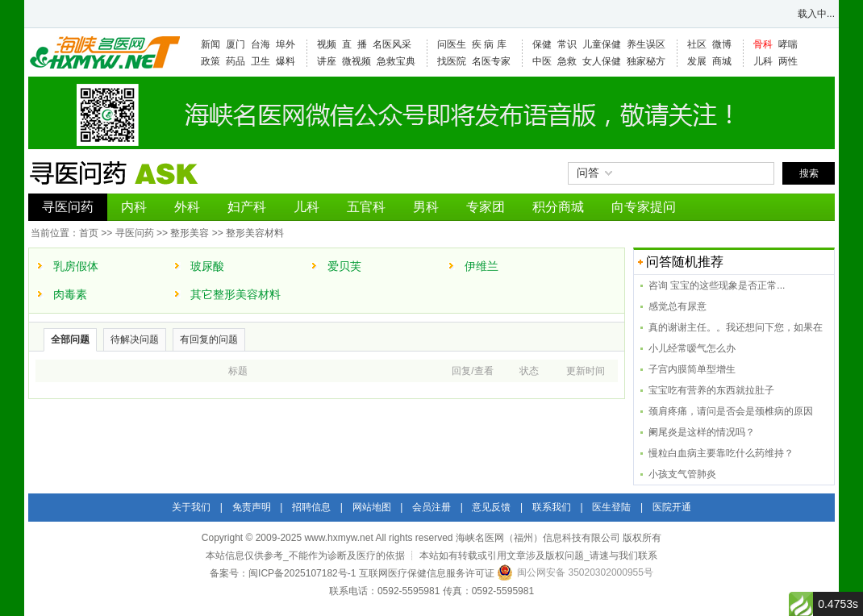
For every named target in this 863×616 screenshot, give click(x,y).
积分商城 (558, 207)
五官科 (366, 207)
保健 (542, 44)
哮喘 (788, 44)
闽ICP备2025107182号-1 (302, 573)
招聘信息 (311, 507)
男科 (426, 207)
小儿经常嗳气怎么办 (692, 348)
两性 (788, 61)
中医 (542, 61)
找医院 (452, 61)
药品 (236, 61)
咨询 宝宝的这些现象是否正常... (717, 285)
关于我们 (191, 507)
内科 (134, 207)
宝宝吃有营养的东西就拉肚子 (711, 390)
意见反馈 (491, 507)
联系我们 (552, 507)
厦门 (236, 44)
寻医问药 (68, 207)
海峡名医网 (104, 52)
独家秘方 (646, 61)
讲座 (327, 61)
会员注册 (431, 507)
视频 (327, 44)
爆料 (286, 61)
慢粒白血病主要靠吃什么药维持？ (721, 453)
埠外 (286, 44)
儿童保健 (602, 44)
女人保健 (602, 61)
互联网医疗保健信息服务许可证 (427, 573)
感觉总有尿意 (677, 306)
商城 (722, 61)
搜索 (809, 173)
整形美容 (190, 233)
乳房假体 (76, 266)
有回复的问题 (209, 339)
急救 (567, 61)
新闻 (211, 44)
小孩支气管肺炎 (682, 474)
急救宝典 (396, 61)
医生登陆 (611, 507)
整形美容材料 (255, 233)
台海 (261, 44)
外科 (187, 207)
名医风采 (392, 44)
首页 (89, 233)
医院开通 (672, 507)
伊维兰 (482, 266)
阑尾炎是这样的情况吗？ (702, 432)
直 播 (354, 44)
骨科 (763, 44)
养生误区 (646, 44)
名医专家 (491, 61)
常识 (567, 44)
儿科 (763, 61)
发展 (697, 61)
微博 (722, 44)
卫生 (261, 61)
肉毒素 (70, 294)
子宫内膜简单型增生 (692, 369)
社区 (697, 44)
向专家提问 (644, 207)
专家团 (486, 207)
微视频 (356, 61)
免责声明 (252, 507)
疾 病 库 (489, 44)
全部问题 (70, 339)
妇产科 (247, 207)
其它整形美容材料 (236, 294)
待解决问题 (135, 339)
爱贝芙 (344, 266)
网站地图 (372, 507)
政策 (211, 61)
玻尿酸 (207, 266)
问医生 (452, 44)
